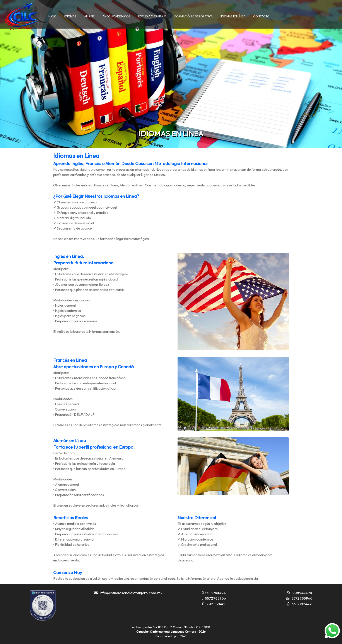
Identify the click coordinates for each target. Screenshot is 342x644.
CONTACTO (261, 16)
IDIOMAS (70, 16)
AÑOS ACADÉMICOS (116, 16)
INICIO (52, 16)
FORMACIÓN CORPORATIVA (194, 16)
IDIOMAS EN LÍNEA (233, 16)
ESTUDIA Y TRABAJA (152, 16)
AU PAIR (89, 16)
